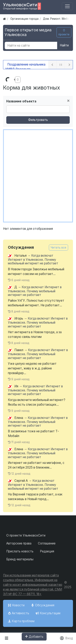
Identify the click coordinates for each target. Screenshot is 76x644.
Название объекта (21, 101)
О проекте (64, 32)
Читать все (58, 248)
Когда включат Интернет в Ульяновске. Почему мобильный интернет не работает (33, 259)
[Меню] (67, 6)
